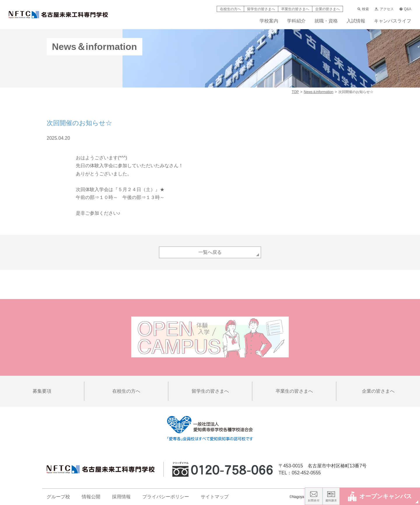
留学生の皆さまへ (261, 9)
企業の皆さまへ (328, 9)
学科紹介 (296, 21)
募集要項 (42, 391)
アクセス (384, 9)
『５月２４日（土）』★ (139, 189)
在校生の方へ (230, 9)
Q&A (405, 9)
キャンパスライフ (393, 21)
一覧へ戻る (210, 252)
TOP (295, 92)
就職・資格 (326, 21)
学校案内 (269, 21)
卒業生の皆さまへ (295, 9)
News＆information (319, 92)
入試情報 (356, 21)
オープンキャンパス (380, 496)
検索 (363, 9)
